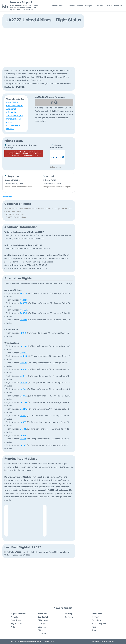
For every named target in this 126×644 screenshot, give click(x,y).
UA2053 (24, 396)
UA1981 (23, 389)
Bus (94, 630)
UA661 (23, 439)
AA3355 (24, 303)
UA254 (23, 416)
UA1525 (23, 356)
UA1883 (23, 383)
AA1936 (23, 293)
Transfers (96, 620)
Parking (80, 6)
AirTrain (96, 617)
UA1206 (23, 353)
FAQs (40, 630)
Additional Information (12, 111)
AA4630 (24, 320)
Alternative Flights (15, 116)
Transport (97, 614)
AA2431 (23, 300)
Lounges (42, 624)
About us (51, 641)
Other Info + (119, 6)
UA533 (23, 422)
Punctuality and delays (14, 120)
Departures (16, 620)
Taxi (94, 627)
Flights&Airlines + (59, 6)
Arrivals (14, 617)
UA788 (23, 445)
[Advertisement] (63, 47)
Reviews (109, 6)
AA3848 (24, 313)
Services (42, 627)
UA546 (23, 429)
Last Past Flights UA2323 (14, 127)
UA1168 (23, 346)
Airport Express (99, 624)
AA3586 (24, 310)
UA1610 (23, 369)
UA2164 (23, 402)
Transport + (89, 6)
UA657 (23, 435)
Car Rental (100, 6)
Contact (44, 641)
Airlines (14, 627)
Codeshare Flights (15, 106)
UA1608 (23, 363)
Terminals (72, 6)
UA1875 (23, 376)
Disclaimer (36, 641)
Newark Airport (21, 2)
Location (42, 633)
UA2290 (23, 409)
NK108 (23, 333)
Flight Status (12, 102)
